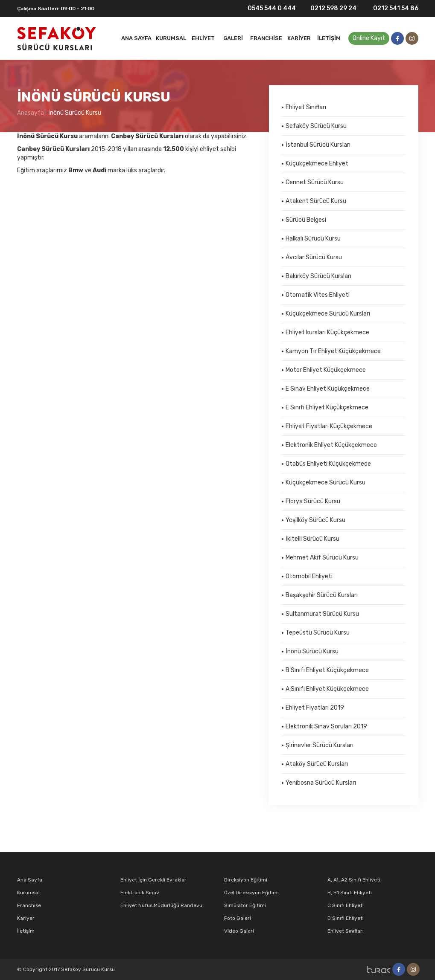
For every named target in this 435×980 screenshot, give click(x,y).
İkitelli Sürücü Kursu (312, 539)
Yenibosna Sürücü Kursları (321, 783)
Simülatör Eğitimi (245, 905)
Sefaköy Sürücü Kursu (316, 126)
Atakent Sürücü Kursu (316, 201)
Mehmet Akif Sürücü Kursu (322, 558)
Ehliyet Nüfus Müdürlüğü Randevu (161, 905)
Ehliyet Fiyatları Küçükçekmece (329, 426)
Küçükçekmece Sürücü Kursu (326, 483)
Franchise (266, 38)
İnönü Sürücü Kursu (75, 113)
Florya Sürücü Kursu (313, 501)
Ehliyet (203, 38)
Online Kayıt (369, 38)
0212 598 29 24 (329, 9)
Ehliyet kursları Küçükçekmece (327, 332)
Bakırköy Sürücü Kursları (318, 276)
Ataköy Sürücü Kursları (317, 764)
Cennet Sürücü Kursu (315, 182)
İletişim (329, 38)
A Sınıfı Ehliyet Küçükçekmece (327, 689)
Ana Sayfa (136, 38)
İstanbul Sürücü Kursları (318, 145)
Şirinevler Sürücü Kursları (320, 745)
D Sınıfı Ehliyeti (346, 918)
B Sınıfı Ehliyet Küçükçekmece (327, 670)
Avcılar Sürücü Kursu (314, 257)
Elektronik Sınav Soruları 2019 (326, 726)
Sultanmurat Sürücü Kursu (322, 614)
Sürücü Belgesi (306, 220)
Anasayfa (31, 113)
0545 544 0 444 (266, 9)
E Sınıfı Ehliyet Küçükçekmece (327, 407)
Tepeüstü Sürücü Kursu (318, 633)
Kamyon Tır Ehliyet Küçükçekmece (333, 351)
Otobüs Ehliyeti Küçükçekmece (328, 464)
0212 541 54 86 (391, 8)
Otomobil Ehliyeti (309, 576)
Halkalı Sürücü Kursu (313, 239)
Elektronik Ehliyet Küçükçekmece (331, 445)
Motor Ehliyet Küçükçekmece (326, 370)
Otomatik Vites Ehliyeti (318, 295)
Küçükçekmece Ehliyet (317, 164)
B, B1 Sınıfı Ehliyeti (350, 893)
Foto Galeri (238, 918)
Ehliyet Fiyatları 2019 (315, 708)
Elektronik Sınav (140, 893)
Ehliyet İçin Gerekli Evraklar (153, 880)
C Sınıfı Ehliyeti (346, 905)
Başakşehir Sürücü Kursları (322, 595)
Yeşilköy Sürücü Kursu (315, 520)
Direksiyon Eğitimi (246, 880)
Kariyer (299, 38)
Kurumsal (171, 38)
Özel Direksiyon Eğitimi (251, 893)
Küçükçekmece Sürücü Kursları (328, 314)
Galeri (233, 38)
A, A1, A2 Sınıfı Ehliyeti (354, 880)
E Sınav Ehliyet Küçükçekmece (328, 389)
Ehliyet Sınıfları (306, 107)
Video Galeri (239, 931)
